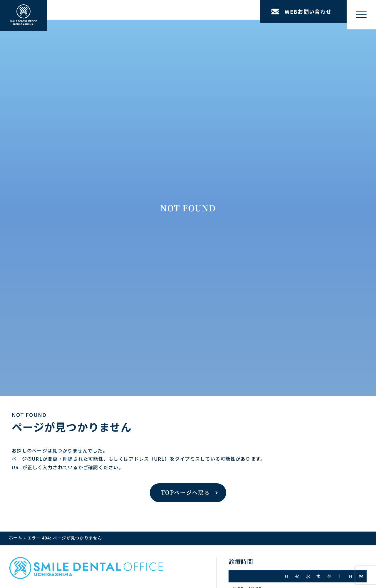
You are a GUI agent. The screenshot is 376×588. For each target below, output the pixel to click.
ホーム (16, 223)
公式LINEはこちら (184, 476)
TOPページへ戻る (185, 177)
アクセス (164, 286)
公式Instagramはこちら (87, 476)
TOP (24, 275)
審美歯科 (60, 371)
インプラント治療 (69, 286)
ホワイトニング (67, 360)
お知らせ (164, 275)
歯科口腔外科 (65, 392)
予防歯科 (60, 381)
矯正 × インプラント (78, 307)
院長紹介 (130, 322)
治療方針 (28, 286)
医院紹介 (130, 286)
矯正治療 (60, 350)
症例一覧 (28, 297)
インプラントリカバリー (81, 297)
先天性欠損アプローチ (79, 318)
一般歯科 (60, 402)
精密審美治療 (65, 434)
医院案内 (125, 275)
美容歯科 (60, 413)
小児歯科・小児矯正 (71, 424)
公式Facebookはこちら (296, 476)
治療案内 (55, 275)
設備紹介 (130, 297)
